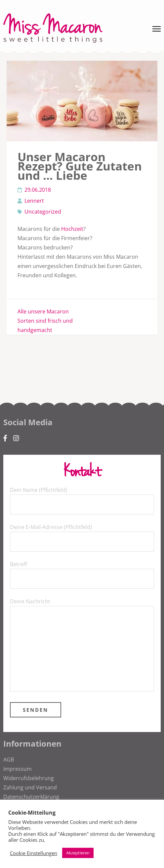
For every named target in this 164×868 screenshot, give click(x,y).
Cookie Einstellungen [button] (34, 853)
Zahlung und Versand (30, 787)
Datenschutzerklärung (31, 797)
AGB (9, 760)
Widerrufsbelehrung (29, 778)
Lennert (34, 201)
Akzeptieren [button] (78, 853)
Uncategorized (43, 212)
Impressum (18, 769)
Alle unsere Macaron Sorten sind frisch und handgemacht (45, 321)
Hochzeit (72, 229)
